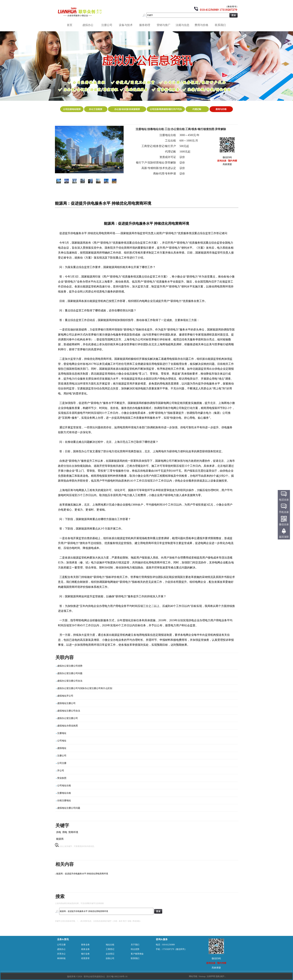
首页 (70, 25)
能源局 (60, 839)
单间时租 (61, 958)
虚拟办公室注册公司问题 (70, 673)
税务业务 (85, 949)
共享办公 (61, 954)
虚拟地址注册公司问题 (69, 808)
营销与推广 (165, 25)
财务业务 (85, 945)
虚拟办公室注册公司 (68, 718)
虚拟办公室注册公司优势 (70, 666)
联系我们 (221, 25)
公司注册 (62, 763)
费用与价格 (203, 25)
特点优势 (135, 949)
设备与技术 (127, 25)
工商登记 (110, 949)
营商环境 (73, 832)
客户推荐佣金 (137, 954)
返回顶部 (284, 537)
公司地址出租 (64, 786)
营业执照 (62, 778)
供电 (59, 832)
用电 (65, 832)
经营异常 (85, 958)
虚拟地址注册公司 (66, 703)
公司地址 (62, 741)
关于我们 (135, 945)
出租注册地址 (64, 800)
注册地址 (62, 733)
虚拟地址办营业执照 (68, 726)
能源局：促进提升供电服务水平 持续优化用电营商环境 (82, 874)
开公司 (61, 771)
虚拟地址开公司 (65, 696)
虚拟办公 (89, 25)
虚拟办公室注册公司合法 (70, 681)
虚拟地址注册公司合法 (69, 711)
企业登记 (110, 954)
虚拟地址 (62, 748)
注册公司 (108, 25)
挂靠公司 (110, 958)
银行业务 (85, 954)
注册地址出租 (64, 793)
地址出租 (110, 945)
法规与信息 (184, 25)
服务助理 (146, 25)
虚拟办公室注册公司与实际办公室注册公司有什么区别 (85, 688)
